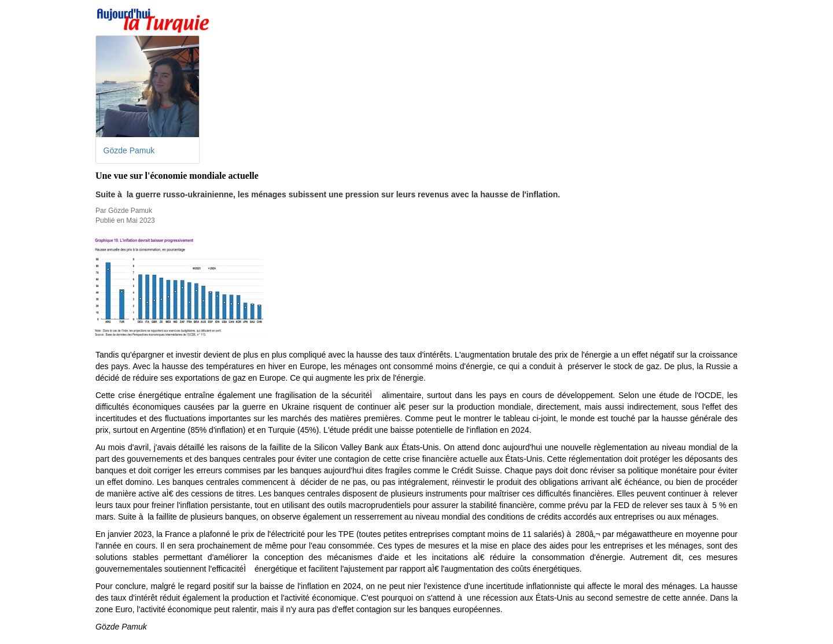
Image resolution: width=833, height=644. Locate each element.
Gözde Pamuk (129, 150)
